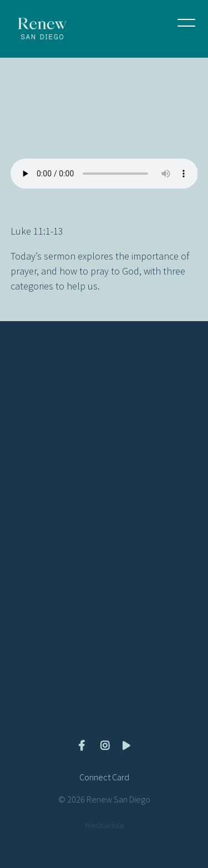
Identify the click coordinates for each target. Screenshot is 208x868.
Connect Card (104, 777)
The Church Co (104, 826)
